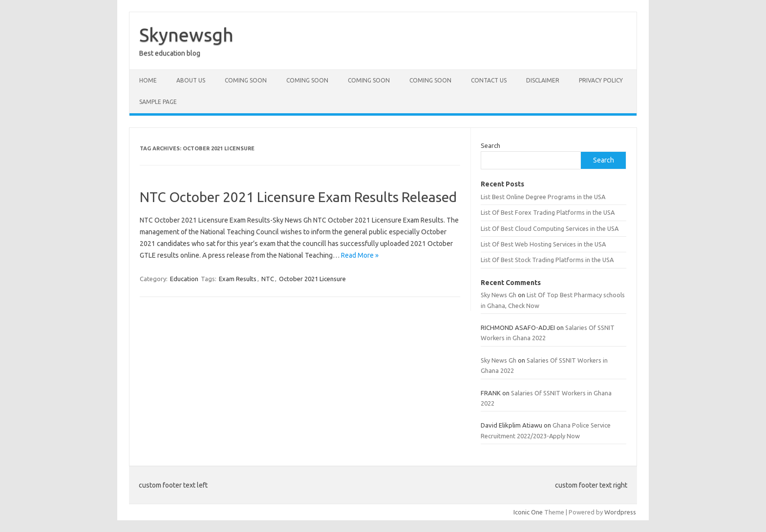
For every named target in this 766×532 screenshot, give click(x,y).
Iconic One (528, 512)
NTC (268, 279)
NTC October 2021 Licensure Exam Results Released (298, 197)
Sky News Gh (499, 295)
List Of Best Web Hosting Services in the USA (543, 244)
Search (490, 145)
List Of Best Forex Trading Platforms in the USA (548, 212)
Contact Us (489, 80)
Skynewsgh (186, 35)
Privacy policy (601, 80)
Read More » (360, 255)
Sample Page (158, 102)
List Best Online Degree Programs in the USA (543, 197)
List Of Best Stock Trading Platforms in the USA (547, 260)
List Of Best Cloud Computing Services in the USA (550, 228)
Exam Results (238, 279)
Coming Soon (246, 80)
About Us (191, 80)
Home (148, 80)
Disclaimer (543, 80)
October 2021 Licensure (312, 279)
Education (184, 279)
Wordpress (620, 512)
